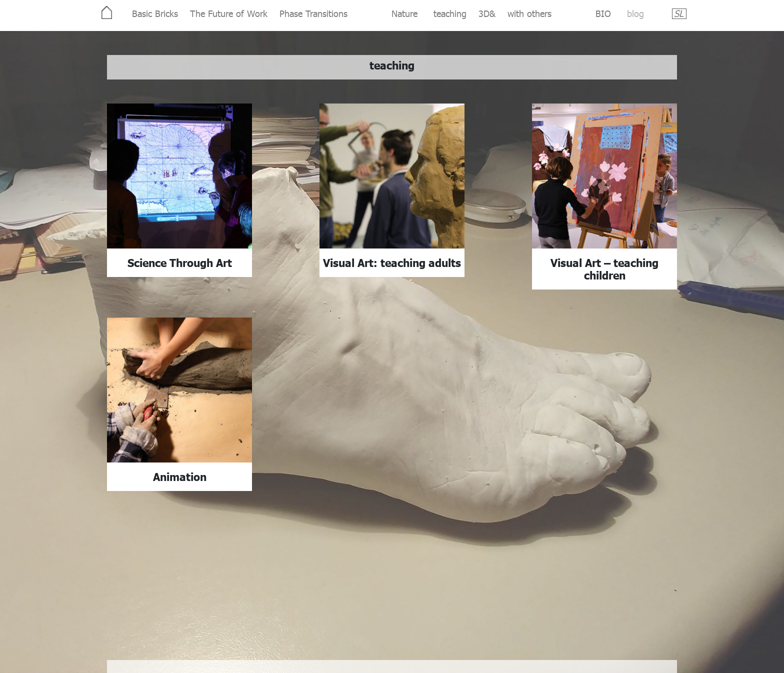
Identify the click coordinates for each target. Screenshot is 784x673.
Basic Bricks (155, 13)
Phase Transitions (313, 13)
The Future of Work (229, 13)
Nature (404, 13)
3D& (487, 13)
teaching (450, 13)
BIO (603, 13)
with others (529, 13)
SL (679, 13)
